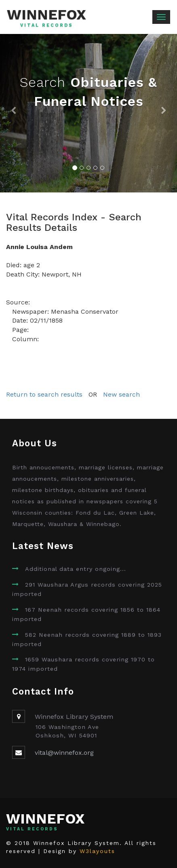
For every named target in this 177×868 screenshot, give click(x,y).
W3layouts (97, 851)
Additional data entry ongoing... (76, 569)
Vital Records (47, 25)
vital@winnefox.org (64, 753)
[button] (13, 113)
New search (121, 394)
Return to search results (44, 394)
